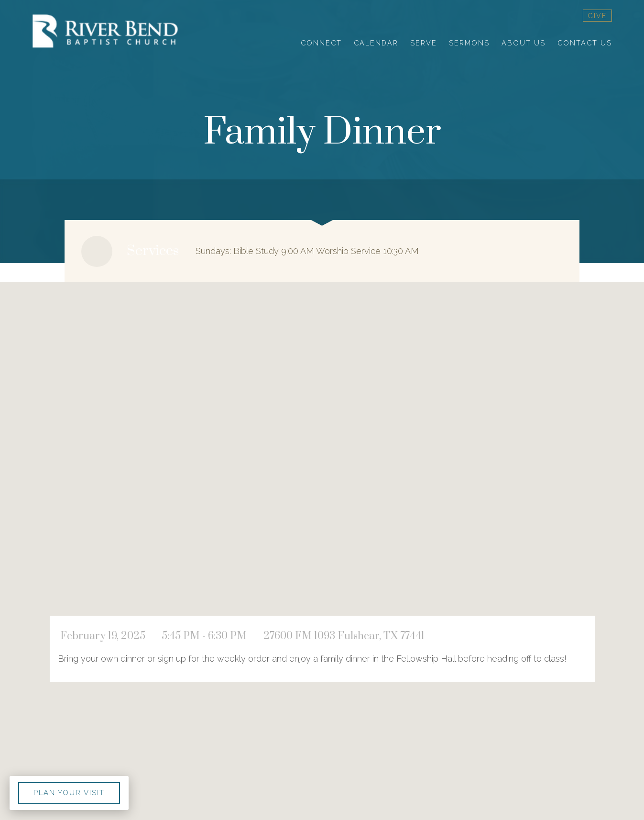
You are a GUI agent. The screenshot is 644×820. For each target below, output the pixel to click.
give (597, 16)
